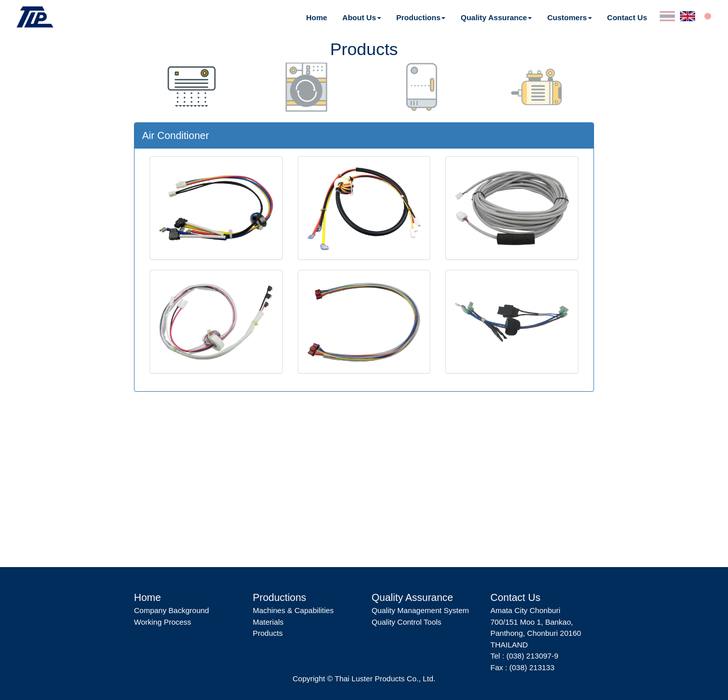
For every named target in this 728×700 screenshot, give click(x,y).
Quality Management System (420, 610)
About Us (359, 17)
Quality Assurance (494, 17)
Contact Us (627, 17)
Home (316, 17)
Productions (419, 17)
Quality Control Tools (406, 622)
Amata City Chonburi (525, 610)
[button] (362, 18)
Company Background (171, 610)
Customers (567, 17)
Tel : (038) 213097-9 (524, 656)
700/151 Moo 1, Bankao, (532, 622)
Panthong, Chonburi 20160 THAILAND (536, 639)
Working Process (163, 622)
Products (268, 633)
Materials (268, 622)
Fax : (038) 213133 (522, 667)
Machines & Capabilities (293, 610)
